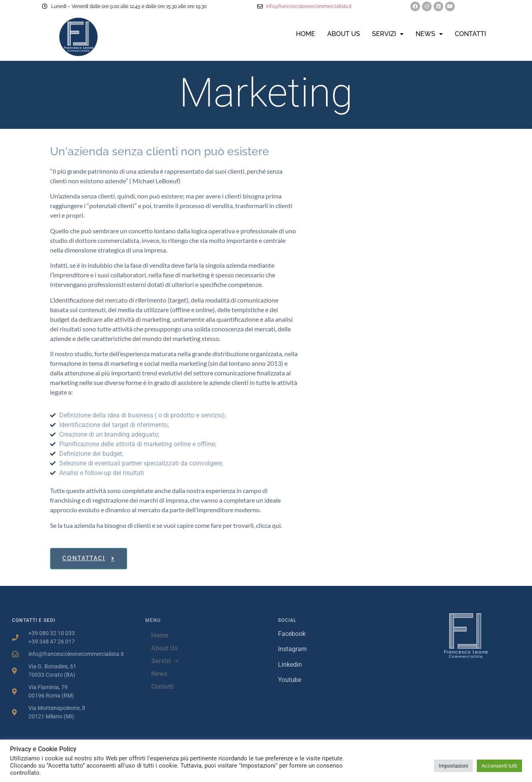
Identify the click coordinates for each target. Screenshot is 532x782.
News (429, 34)
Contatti (470, 34)
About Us (344, 34)
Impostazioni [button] (453, 766)
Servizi (388, 34)
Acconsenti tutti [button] (499, 766)
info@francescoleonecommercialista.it (309, 6)
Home (306, 34)
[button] (388, 34)
